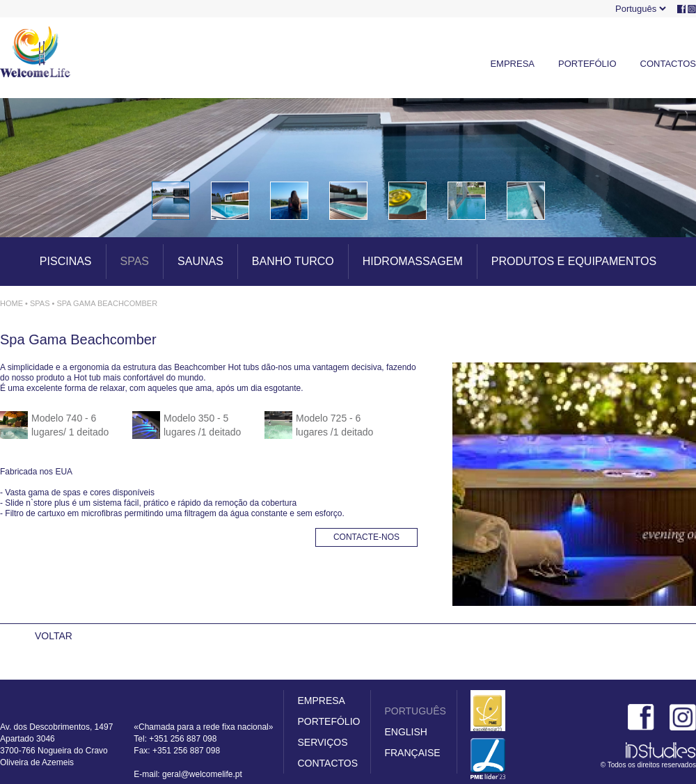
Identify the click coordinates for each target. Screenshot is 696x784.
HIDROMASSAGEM (413, 261)
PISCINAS (66, 261)
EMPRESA (512, 64)
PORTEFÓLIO (587, 64)
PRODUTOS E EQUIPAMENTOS (574, 261)
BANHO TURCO (293, 261)
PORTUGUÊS (415, 711)
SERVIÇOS (322, 742)
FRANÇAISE (412, 753)
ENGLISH (405, 732)
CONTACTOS (668, 64)
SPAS (135, 261)
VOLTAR (54, 636)
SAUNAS (200, 261)
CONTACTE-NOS (366, 537)
